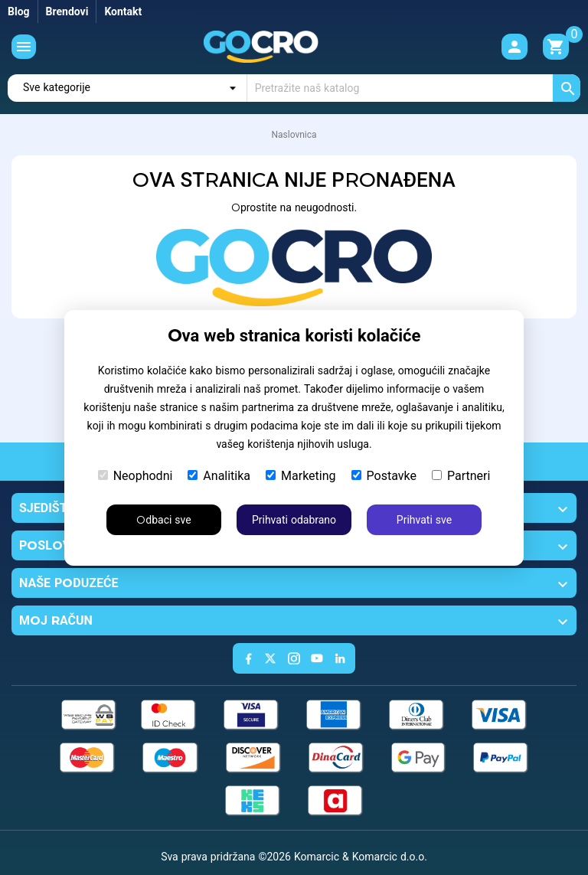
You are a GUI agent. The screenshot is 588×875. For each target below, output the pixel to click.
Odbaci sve (163, 520)
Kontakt (123, 11)
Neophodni (136, 476)
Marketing (301, 476)
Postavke (384, 476)
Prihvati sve (424, 520)
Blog (19, 11)
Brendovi (67, 11)
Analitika (219, 476)
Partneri (461, 476)
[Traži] (414, 88)
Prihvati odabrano (294, 520)
